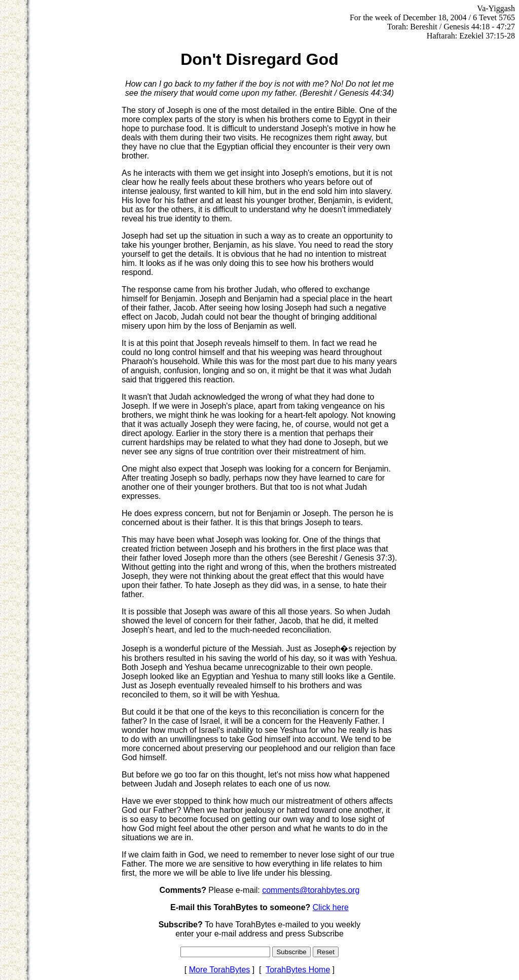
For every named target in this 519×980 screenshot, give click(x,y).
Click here (331, 907)
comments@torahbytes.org (311, 890)
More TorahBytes (220, 970)
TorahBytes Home (298, 970)
